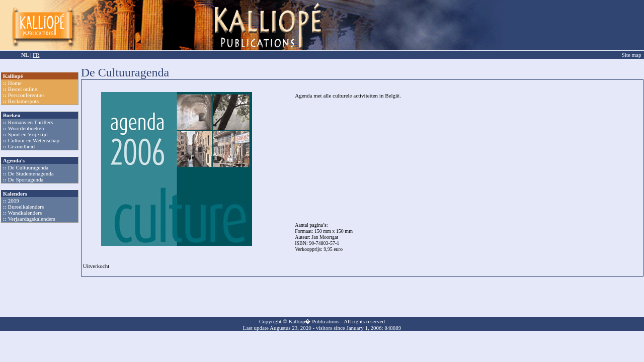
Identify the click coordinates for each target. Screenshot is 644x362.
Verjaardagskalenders (32, 219)
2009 (14, 201)
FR (36, 55)
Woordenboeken (26, 128)
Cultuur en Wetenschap (34, 140)
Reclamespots (23, 101)
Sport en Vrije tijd (28, 134)
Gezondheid (21, 146)
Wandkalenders (25, 213)
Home (15, 83)
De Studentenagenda (31, 173)
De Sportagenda (26, 179)
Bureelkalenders (26, 207)
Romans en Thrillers (31, 122)
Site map (632, 55)
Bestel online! (23, 89)
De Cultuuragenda (28, 167)
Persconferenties (26, 95)
